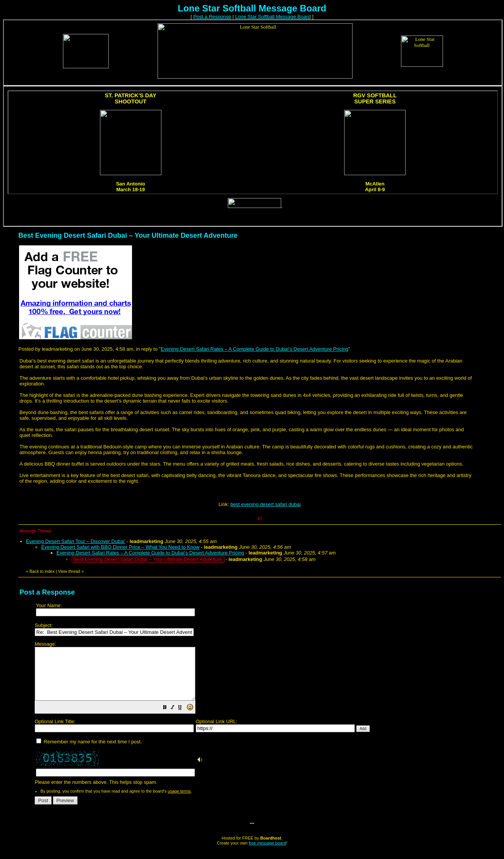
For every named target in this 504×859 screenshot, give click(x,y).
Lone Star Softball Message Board (273, 17)
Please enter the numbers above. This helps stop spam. (265, 719)
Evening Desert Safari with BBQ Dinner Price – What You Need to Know (120, 547)
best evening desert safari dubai (266, 504)
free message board (267, 853)
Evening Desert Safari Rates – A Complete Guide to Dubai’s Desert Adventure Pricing (254, 349)
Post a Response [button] (212, 17)
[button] (184, 719)
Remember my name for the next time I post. (89, 752)
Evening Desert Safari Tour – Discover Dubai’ (76, 541)
